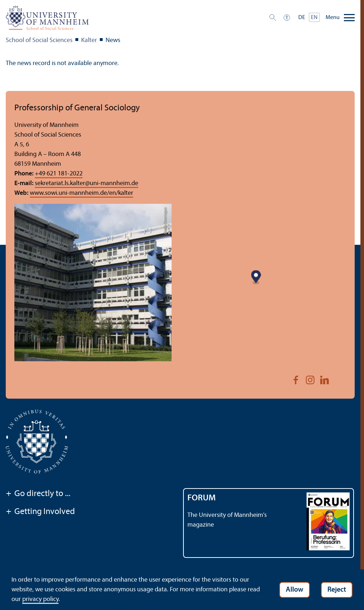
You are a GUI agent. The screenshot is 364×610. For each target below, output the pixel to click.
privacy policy (40, 599)
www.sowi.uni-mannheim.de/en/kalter (81, 193)
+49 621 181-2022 (59, 174)
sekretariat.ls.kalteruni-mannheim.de (87, 184)
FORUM (202, 498)
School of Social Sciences (39, 40)
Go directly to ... (38, 494)
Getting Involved (40, 512)
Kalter (89, 40)
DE (302, 18)
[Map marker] (256, 277)
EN (314, 18)
